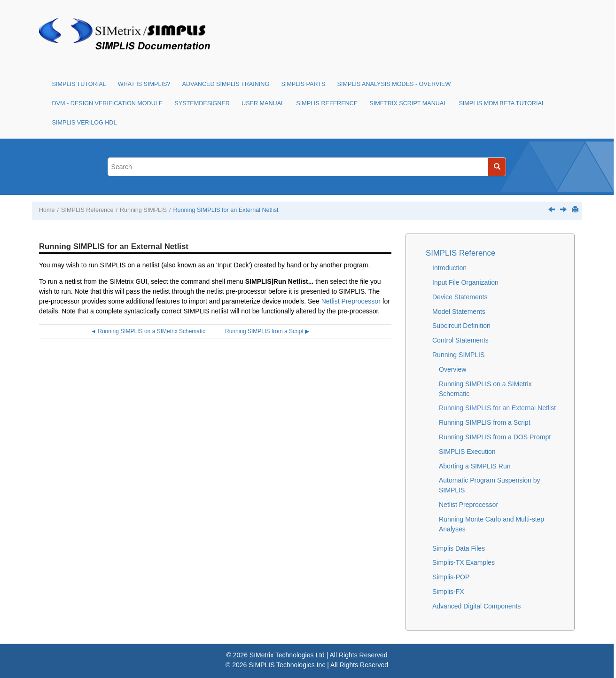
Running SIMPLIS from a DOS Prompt (495, 437)
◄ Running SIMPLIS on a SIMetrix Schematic (148, 331)
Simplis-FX (448, 592)
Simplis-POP (451, 577)
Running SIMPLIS (143, 210)
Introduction (449, 268)
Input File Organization (465, 282)
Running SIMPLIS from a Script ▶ (267, 331)
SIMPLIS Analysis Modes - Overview (394, 84)
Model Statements (459, 312)
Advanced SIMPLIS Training (226, 84)
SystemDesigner (202, 103)
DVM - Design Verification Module (108, 103)
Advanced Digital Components (476, 606)
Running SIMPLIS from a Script (485, 422)
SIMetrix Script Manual (408, 103)
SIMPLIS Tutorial (79, 84)
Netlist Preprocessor (351, 301)
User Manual (263, 103)
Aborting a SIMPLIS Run (475, 466)
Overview (452, 369)
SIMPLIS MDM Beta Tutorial (502, 103)
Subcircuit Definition (461, 326)
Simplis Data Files (459, 548)
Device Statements (460, 297)
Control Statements (460, 340)
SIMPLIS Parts (303, 84)
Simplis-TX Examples (464, 562)
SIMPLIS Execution (467, 452)
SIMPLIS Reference (327, 103)
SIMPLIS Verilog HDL (85, 123)
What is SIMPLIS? (144, 84)
